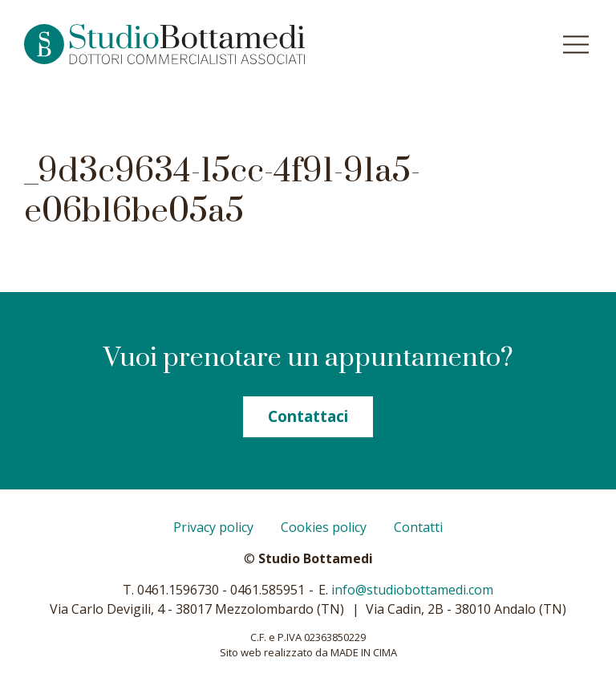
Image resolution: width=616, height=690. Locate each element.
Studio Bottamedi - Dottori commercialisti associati (199, 44)
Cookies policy (324, 527)
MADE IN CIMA (364, 652)
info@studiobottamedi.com (412, 590)
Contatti (418, 527)
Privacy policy (213, 527)
